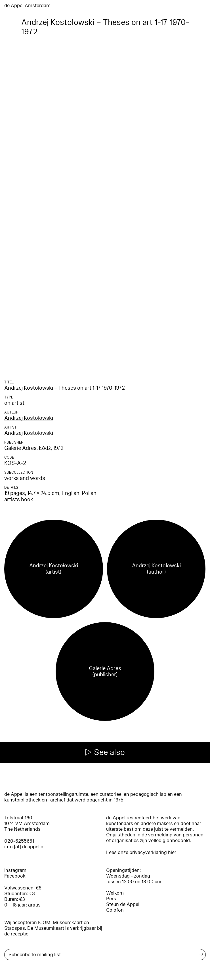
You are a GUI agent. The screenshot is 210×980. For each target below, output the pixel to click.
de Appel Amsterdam (27, 6)
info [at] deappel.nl (24, 847)
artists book (19, 500)
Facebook (15, 876)
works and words (25, 478)
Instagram (15, 870)
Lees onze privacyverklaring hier (141, 852)
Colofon (115, 910)
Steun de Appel (123, 904)
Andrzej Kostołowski (29, 418)
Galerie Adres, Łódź (28, 448)
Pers (111, 899)
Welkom (115, 893)
